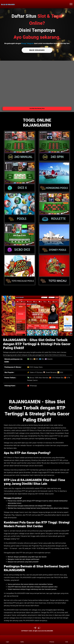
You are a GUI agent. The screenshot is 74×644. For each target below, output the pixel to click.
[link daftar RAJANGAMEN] (22, 640)
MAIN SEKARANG (37, 50)
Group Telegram (27, 43)
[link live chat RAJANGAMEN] (39, 628)
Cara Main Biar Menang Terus (37, 108)
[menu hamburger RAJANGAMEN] (71, 4)
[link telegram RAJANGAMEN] (35, 628)
